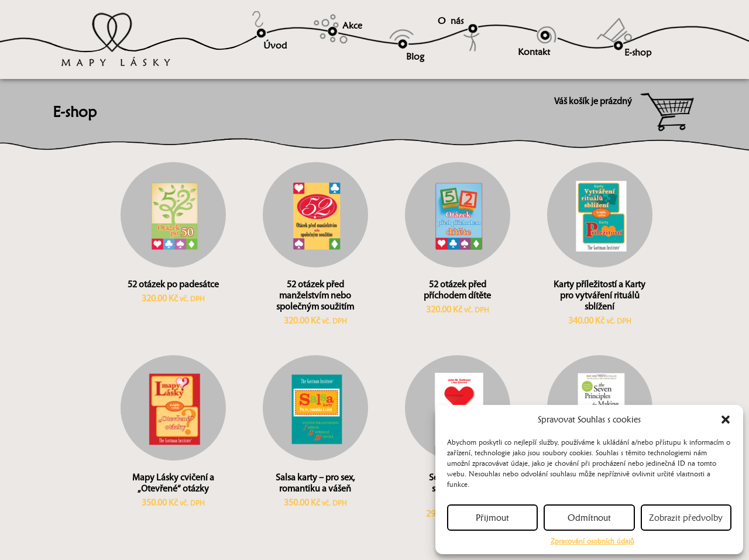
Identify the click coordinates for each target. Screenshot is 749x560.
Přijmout (492, 518)
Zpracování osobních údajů (592, 541)
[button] (726, 420)
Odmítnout (589, 518)
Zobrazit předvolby (686, 518)
